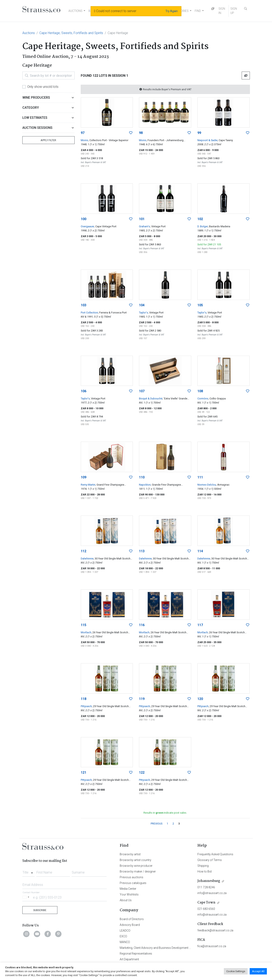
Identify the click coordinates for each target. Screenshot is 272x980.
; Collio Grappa (217, 399)
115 (84, 625)
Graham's (145, 226)
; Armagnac (223, 485)
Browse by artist (130, 854)
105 (200, 305)
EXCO (123, 936)
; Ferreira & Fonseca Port (112, 313)
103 (84, 305)
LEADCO (125, 931)
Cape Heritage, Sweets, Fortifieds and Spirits (71, 33)
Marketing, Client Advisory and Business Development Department (162, 948)
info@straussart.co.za (212, 893)
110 (142, 477)
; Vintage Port (158, 226)
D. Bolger (203, 226)
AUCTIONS (75, 11)
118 (84, 699)
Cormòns (203, 399)
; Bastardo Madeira (219, 226)
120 (200, 699)
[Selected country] (26, 897)
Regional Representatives (136, 954)
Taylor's (143, 313)
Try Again (172, 11)
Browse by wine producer (136, 866)
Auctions (29, 33)
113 (142, 551)
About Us (126, 900)
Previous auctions (131, 877)
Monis (84, 140)
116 (142, 625)
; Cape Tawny (225, 140)
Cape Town (206, 903)
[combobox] (29, 871)
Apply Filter (48, 140)
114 (200, 551)
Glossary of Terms (210, 860)
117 (200, 625)
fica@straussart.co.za (212, 946)
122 (142, 772)
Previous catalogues (133, 883)
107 (142, 391)
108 (200, 391)
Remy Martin (88, 485)
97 (83, 133)
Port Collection (89, 313)
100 (84, 219)
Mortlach (86, 632)
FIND (198, 11)
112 (84, 551)
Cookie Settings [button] (236, 971)
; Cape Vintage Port (105, 226)
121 (84, 772)
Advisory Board (130, 925)
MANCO (125, 942)
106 (84, 391)
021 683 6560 (206, 909)
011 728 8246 (206, 887)
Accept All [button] (258, 971)
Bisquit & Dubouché (151, 399)
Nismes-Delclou (207, 485)
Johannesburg (209, 881)
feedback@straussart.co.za (215, 930)
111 (200, 477)
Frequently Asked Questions (215, 854)
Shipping (203, 866)
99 (199, 133)
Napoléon (145, 485)
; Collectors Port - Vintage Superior (108, 140)
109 (84, 477)
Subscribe (40, 910)
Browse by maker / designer (138, 871)
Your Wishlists (129, 894)
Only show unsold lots (43, 87)
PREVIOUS (156, 824)
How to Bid (204, 871)
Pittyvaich (86, 706)
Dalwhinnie (87, 559)
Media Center (128, 889)
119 (142, 699)
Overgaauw (87, 226)
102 (200, 219)
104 (142, 305)
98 (141, 133)
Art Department (129, 959)
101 (142, 219)
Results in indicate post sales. (165, 813)
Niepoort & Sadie (207, 140)
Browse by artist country (135, 860)
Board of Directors (132, 919)
